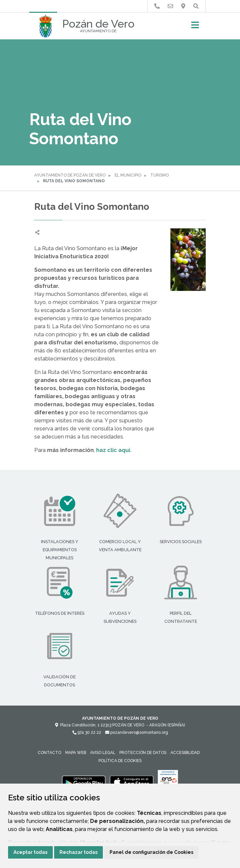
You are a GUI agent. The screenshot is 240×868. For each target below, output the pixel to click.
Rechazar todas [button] (78, 852)
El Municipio (128, 175)
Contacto (49, 753)
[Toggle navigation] (195, 27)
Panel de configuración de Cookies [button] (151, 852)
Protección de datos (143, 753)
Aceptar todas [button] (30, 852)
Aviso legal (103, 753)
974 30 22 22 (87, 732)
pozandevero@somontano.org (137, 732)
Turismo (159, 175)
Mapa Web (76, 753)
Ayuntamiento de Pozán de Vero (70, 175)
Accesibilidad (185, 753)
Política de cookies (120, 761)
